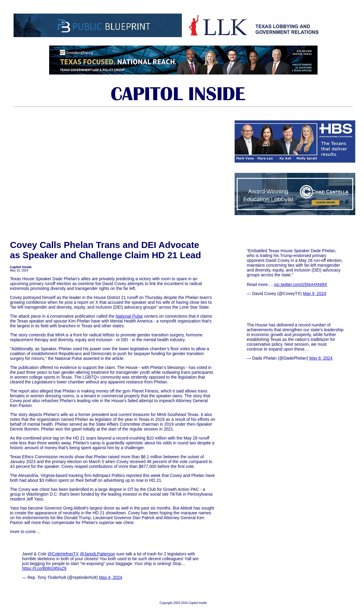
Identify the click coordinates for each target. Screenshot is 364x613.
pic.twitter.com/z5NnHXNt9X (301, 284)
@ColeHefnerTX (63, 554)
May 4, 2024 (111, 577)
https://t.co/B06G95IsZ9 (44, 568)
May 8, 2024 (321, 358)
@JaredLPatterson (98, 554)
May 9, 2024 (314, 294)
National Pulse (129, 316)
